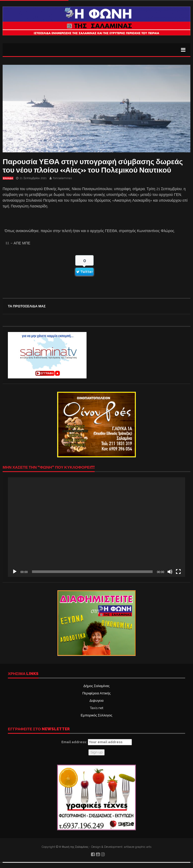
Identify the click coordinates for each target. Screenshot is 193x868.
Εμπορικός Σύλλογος (97, 715)
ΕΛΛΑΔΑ (8, 178)
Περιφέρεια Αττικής (97, 693)
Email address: (97, 742)
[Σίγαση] (170, 572)
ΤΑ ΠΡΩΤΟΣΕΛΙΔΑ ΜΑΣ (27, 306)
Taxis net (97, 708)
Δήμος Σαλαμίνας (97, 686)
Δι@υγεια (96, 701)
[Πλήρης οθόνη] (178, 572)
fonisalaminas (62, 178)
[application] (97, 527)
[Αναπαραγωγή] (15, 572)
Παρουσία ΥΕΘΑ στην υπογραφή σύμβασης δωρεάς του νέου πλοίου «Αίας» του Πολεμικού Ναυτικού (93, 166)
